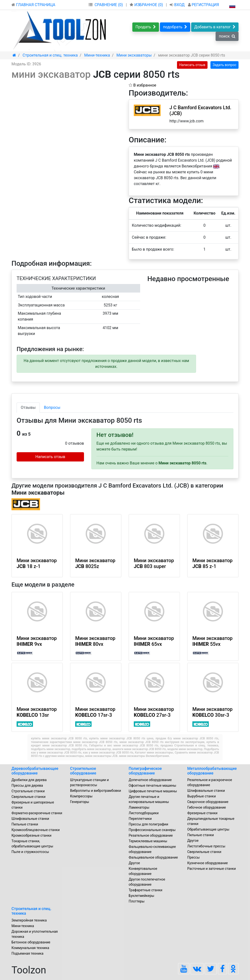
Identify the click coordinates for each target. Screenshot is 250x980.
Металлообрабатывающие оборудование (212, 771)
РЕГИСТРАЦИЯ (203, 5)
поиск (227, 36)
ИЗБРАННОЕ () (147, 5)
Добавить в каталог (215, 27)
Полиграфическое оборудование (145, 771)
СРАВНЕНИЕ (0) (109, 5)
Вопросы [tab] (52, 407)
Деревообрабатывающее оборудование (35, 771)
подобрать (175, 27)
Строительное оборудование (83, 771)
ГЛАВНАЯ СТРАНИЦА (33, 5)
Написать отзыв (192, 65)
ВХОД (178, 5)
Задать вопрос (224, 65)
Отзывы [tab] (28, 407)
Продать (146, 27)
